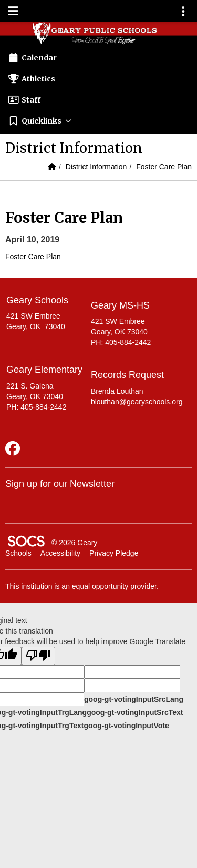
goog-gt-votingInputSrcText (135, 712)
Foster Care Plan (164, 167)
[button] (98, 121)
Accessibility (60, 553)
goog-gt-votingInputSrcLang (134, 699)
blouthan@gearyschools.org (137, 402)
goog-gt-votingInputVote (126, 726)
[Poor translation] (38, 656)
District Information (96, 167)
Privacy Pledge (114, 553)
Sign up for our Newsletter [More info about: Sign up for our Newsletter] (60, 484)
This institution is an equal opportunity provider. (82, 586)
